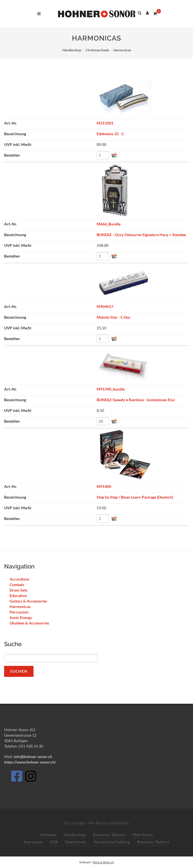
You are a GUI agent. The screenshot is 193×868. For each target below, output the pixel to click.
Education (18, 596)
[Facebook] (17, 778)
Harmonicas (20, 607)
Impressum (33, 842)
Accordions (19, 579)
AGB (54, 842)
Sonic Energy (21, 617)
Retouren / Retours (109, 835)
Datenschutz (76, 842)
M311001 (105, 123)
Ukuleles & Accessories (29, 623)
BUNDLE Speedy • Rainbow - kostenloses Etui (136, 400)
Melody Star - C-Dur (114, 317)
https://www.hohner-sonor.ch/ (30, 762)
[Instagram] (31, 778)
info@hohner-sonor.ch (33, 757)
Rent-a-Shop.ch (103, 862)
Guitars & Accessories (28, 601)
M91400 (104, 486)
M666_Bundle (109, 224)
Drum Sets (19, 590)
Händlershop (75, 835)
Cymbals (17, 585)
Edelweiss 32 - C (110, 134)
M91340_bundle (111, 389)
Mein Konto (143, 835)
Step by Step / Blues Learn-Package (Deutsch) (135, 497)
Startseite (48, 835)
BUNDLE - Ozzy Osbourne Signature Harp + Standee (141, 235)
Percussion (19, 612)
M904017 (105, 306)
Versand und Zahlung (112, 842)
